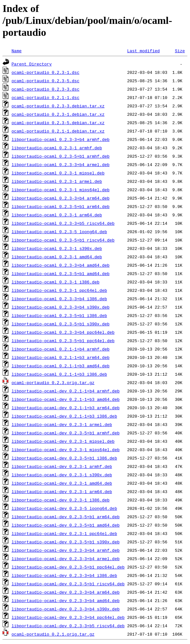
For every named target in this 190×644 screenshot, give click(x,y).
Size (180, 51)
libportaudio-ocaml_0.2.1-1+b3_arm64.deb (61, 357)
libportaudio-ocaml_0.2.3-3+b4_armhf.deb (61, 139)
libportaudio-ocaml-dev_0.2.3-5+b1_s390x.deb (66, 542)
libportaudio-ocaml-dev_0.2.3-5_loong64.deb (64, 508)
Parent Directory (32, 64)
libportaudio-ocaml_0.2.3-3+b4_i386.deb (59, 299)
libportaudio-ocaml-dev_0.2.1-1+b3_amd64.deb (66, 399)
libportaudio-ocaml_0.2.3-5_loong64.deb (59, 232)
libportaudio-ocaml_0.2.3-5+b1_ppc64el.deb (63, 341)
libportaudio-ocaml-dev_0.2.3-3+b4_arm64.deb (66, 592)
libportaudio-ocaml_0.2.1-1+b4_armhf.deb (61, 349)
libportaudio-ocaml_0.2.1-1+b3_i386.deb (59, 374)
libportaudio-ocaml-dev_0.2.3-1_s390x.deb (62, 475)
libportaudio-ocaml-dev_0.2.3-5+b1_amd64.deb (66, 525)
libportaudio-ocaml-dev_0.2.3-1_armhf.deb (62, 466)
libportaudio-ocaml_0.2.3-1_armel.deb (57, 181)
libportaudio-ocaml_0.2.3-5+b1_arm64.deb (61, 206)
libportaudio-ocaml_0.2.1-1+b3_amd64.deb (61, 366)
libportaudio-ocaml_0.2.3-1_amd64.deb (57, 257)
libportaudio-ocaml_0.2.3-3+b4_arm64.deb (61, 198)
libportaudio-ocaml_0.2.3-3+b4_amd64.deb (61, 265)
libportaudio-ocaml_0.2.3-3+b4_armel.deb (61, 164)
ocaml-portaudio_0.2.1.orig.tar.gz (53, 634)
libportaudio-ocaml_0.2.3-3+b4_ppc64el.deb (63, 332)
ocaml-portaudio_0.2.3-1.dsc (46, 72)
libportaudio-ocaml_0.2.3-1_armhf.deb (57, 148)
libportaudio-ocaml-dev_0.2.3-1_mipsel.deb (63, 441)
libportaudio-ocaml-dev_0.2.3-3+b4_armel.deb (66, 559)
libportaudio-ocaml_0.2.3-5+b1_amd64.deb (61, 273)
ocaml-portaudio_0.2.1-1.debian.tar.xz (58, 131)
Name (17, 51)
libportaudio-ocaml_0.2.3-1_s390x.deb (57, 248)
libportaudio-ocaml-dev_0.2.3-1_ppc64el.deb (64, 533)
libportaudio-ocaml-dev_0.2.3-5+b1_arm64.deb (66, 517)
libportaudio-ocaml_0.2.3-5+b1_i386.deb (59, 315)
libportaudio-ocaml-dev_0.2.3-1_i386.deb (61, 500)
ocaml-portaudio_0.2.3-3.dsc (46, 89)
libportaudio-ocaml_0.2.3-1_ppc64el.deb (59, 290)
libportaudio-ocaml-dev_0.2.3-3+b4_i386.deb (64, 575)
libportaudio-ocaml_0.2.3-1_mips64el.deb (61, 190)
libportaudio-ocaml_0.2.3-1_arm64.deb (57, 215)
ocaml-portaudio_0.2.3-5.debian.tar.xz (58, 123)
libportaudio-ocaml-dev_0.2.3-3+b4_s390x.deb (66, 609)
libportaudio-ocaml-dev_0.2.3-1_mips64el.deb (66, 450)
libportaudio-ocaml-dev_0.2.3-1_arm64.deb (62, 491)
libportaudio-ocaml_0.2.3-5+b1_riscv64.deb (63, 240)
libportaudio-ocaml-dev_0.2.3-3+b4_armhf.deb (66, 550)
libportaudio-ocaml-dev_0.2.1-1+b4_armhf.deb (66, 391)
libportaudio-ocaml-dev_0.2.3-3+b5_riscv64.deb (68, 626)
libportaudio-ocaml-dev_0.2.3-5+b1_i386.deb (64, 458)
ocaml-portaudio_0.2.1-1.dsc (46, 97)
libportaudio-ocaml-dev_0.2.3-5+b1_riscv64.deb (68, 584)
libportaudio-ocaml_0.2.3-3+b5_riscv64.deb (63, 223)
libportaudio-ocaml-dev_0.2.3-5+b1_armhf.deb (66, 433)
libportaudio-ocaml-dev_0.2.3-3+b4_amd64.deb (66, 600)
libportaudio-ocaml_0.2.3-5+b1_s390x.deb (61, 324)
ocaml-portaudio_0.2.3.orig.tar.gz (53, 382)
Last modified (143, 51)
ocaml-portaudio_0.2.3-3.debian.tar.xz (58, 106)
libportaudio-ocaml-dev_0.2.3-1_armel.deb (62, 424)
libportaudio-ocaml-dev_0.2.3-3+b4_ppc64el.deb (68, 617)
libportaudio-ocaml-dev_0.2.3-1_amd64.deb (62, 483)
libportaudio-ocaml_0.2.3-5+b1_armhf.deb (61, 156)
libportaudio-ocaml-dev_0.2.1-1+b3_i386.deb (64, 416)
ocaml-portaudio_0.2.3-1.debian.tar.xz (58, 114)
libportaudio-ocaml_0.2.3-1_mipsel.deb (58, 173)
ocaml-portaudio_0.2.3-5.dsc (46, 81)
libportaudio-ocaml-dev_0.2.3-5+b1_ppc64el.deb (68, 567)
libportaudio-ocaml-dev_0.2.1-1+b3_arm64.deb (66, 408)
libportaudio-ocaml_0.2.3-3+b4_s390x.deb (61, 307)
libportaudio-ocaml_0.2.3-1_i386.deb (56, 282)
